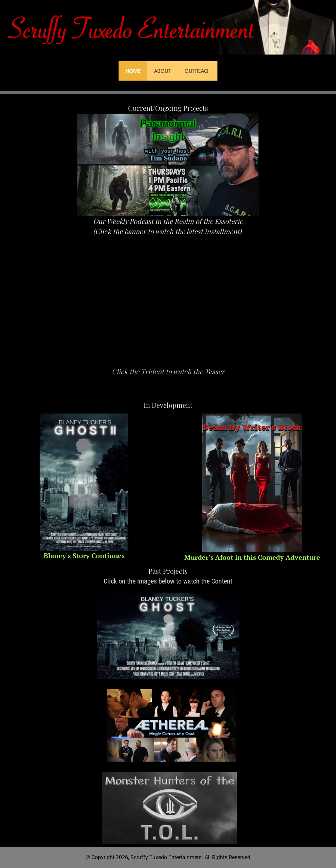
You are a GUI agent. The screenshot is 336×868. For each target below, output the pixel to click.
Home (133, 71)
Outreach (198, 71)
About (163, 71)
